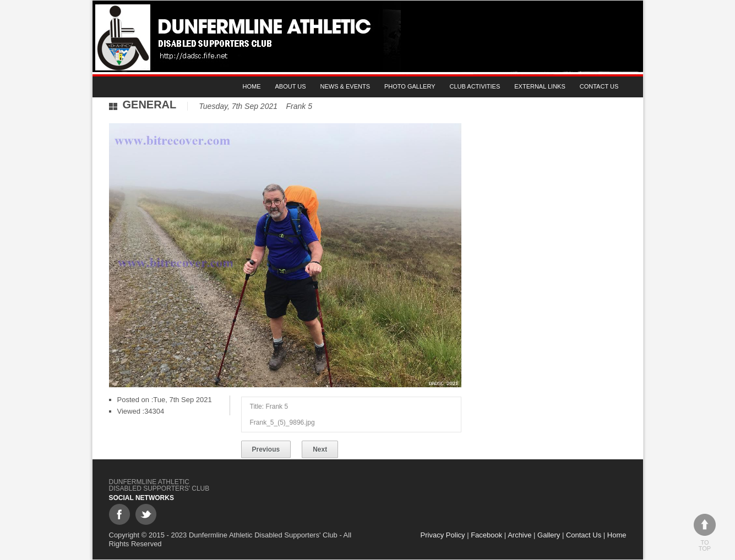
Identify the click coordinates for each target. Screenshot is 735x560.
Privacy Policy (443, 535)
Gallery (549, 535)
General (150, 105)
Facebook (486, 535)
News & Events (345, 86)
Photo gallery (410, 86)
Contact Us (599, 86)
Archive (519, 535)
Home (252, 86)
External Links (540, 86)
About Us (291, 86)
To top (705, 533)
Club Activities (475, 86)
